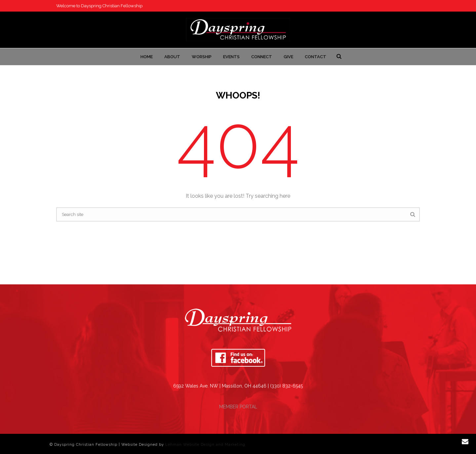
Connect (262, 57)
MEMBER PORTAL (238, 407)
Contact (316, 57)
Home (147, 57)
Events (231, 57)
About (172, 57)
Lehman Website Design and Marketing (205, 445)
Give (288, 57)
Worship (202, 57)
